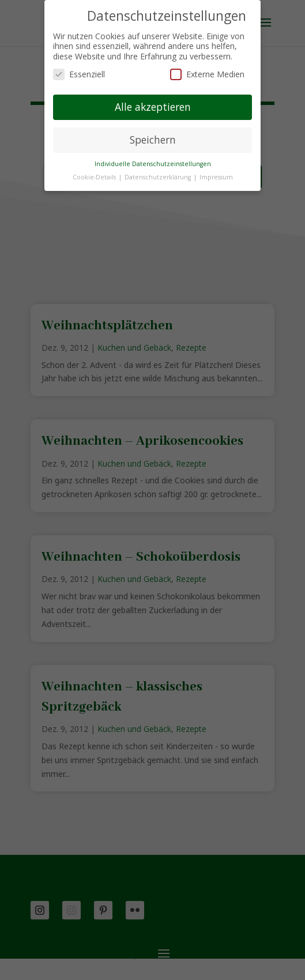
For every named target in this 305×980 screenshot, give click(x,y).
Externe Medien (207, 74)
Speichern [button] (153, 140)
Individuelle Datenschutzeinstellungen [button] (153, 164)
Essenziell (79, 74)
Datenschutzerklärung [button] (159, 177)
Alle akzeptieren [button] (153, 107)
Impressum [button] (216, 177)
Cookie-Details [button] (95, 177)
